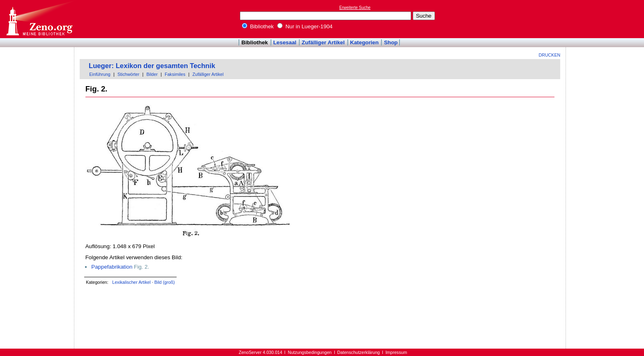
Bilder (152, 74)
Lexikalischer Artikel (131, 282)
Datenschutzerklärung (359, 352)
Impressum (396, 352)
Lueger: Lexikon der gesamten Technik (152, 66)
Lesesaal (285, 42)
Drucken (550, 55)
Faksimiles (175, 74)
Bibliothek (258, 26)
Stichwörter (128, 74)
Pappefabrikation (112, 267)
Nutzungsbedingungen (310, 352)
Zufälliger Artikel (323, 42)
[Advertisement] (606, 19)
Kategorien (364, 42)
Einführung (100, 74)
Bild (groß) (165, 282)
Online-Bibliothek (39, 19)
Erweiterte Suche (355, 8)
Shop (391, 42)
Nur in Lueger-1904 (305, 26)
